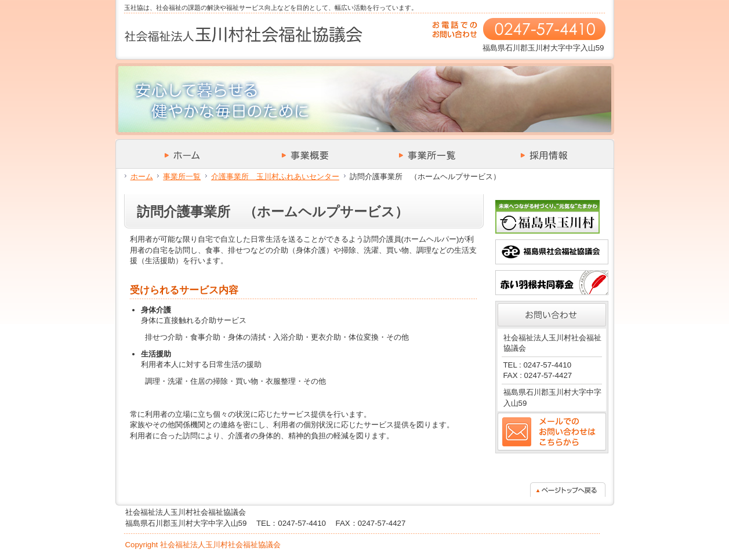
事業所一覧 (182, 177)
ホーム (142, 177)
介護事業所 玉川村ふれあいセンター (275, 177)
